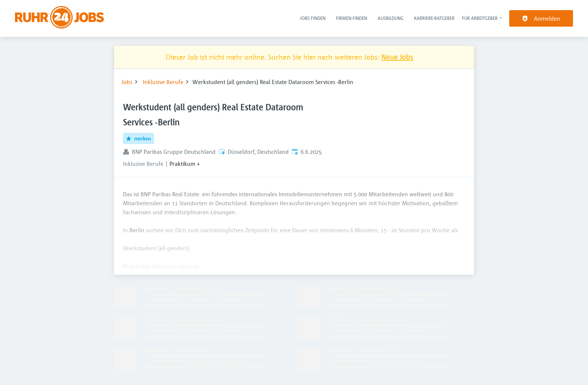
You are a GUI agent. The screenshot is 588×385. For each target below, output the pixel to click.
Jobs (127, 82)
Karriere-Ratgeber (434, 18)
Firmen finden (352, 18)
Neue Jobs (397, 57)
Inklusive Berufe (163, 82)
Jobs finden (313, 18)
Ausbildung (391, 18)
